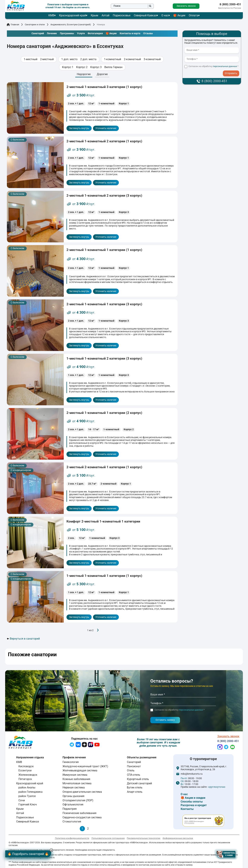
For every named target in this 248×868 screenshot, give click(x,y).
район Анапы (27, 787)
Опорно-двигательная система (82, 792)
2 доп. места (88, 59)
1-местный (31, 59)
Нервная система (74, 787)
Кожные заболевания (76, 779)
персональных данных (225, 66)
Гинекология (71, 762)
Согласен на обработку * (213, 66)
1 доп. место (69, 59)
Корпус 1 (68, 67)
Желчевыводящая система (80, 770)
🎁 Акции (179, 15)
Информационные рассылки (178, 838)
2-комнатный (132, 59)
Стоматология (72, 822)
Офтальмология (73, 804)
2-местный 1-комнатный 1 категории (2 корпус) (104, 413)
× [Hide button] (52, 850)
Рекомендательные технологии (144, 838)
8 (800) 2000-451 (230, 4)
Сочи (22, 800)
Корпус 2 (82, 67)
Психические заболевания (79, 813)
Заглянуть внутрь (79, 128)
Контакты (187, 809)
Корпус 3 (96, 67)
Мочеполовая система (77, 783)
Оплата (193, 15)
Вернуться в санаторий (23, 639)
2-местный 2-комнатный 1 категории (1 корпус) (104, 467)
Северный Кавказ (145, 15)
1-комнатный (113, 59)
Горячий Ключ (28, 804)
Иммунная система (75, 775)
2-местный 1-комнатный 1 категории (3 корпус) (104, 304)
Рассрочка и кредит (194, 805)
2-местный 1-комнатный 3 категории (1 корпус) (104, 87)
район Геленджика (30, 792)
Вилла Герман (113, 67)
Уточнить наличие (106, 128)
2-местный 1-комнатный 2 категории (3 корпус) (104, 196)
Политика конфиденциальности (72, 838)
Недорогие (84, 74)
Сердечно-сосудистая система (82, 817)
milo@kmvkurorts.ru (192, 774)
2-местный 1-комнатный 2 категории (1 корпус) (104, 141)
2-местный (47, 59)
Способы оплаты (192, 802)
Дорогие (102, 74)
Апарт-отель (135, 792)
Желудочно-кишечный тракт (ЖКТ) (85, 766)
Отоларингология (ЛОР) (78, 800)
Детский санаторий (139, 783)
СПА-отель (134, 775)
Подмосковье (122, 15)
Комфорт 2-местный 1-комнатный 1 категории (103, 521)
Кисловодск (26, 766)
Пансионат (134, 766)
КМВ (51, 15)
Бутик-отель (135, 787)
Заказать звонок (186, 6)
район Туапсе (27, 796)
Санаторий (134, 762)
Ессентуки (25, 770)
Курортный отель (138, 779)
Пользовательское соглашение (108, 838)
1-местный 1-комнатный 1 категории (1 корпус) (104, 576)
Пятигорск (25, 779)
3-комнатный (152, 59)
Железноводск (28, 775)
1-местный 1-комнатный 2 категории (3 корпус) (104, 358)
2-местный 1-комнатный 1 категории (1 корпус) (104, 250)
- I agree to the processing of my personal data (232, 70)
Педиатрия (70, 809)
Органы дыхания (73, 796)
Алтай (105, 15)
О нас (165, 15)
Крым (94, 15)
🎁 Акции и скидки (193, 798)
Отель (131, 770)
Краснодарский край (73, 15)
